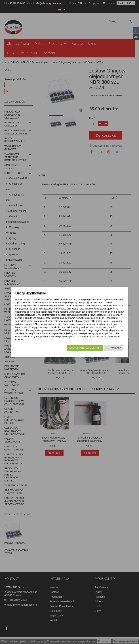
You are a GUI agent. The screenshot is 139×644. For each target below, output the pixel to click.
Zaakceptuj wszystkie (82, 350)
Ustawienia (110, 350)
